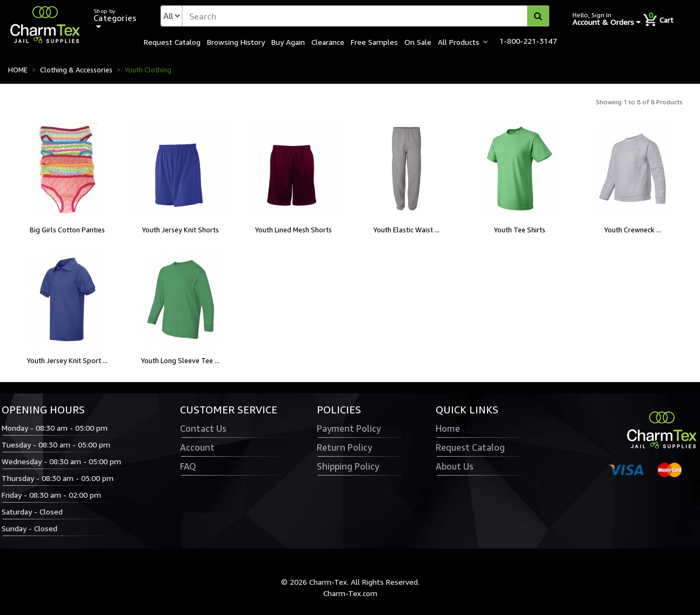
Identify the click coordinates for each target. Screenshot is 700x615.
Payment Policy (349, 429)
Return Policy (344, 447)
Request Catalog (172, 42)
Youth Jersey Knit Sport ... (67, 360)
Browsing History (236, 42)
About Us (455, 466)
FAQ (188, 466)
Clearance (328, 42)
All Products (459, 42)
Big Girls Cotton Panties (67, 230)
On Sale (418, 42)
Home (448, 429)
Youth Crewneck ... (633, 230)
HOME (18, 70)
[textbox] (366, 16)
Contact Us (203, 429)
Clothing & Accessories (76, 70)
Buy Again (288, 42)
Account (197, 447)
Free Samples (374, 42)
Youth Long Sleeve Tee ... (180, 360)
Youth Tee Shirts (520, 230)
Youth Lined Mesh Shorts (294, 230)
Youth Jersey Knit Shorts (181, 230)
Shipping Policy (348, 466)
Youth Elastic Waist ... (406, 230)
